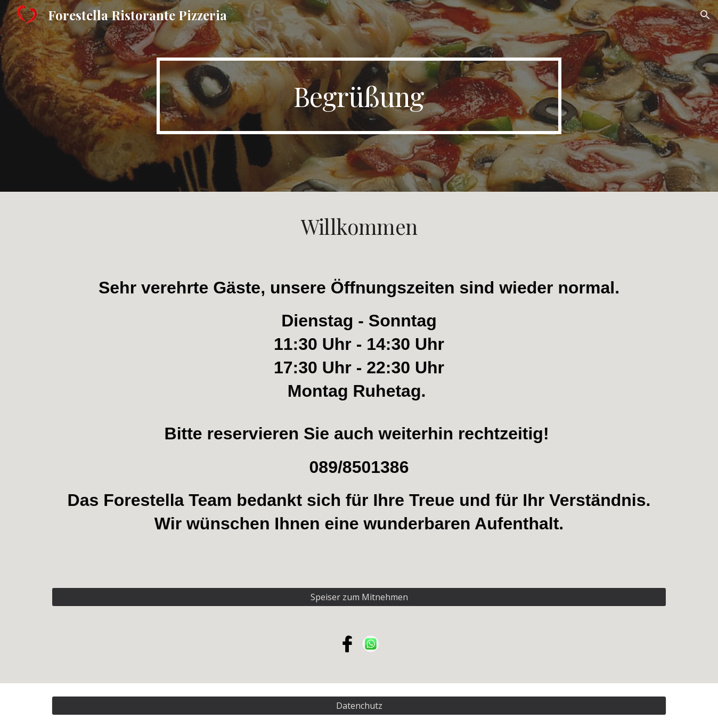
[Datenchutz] (359, 706)
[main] (359, 96)
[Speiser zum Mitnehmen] (359, 597)
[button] (705, 15)
